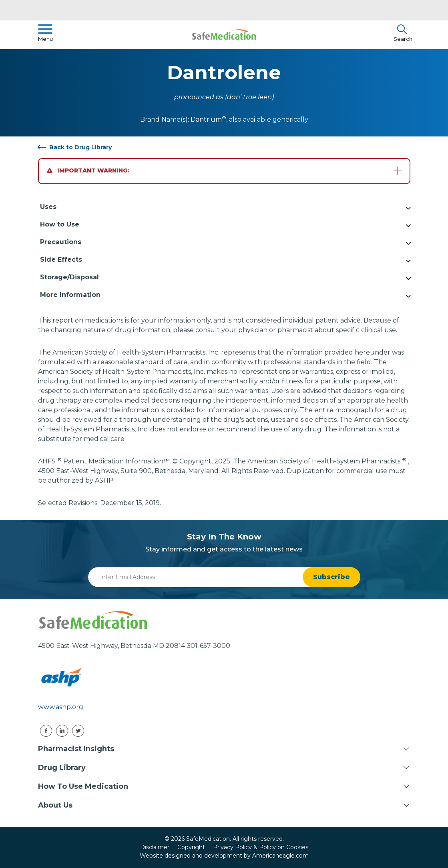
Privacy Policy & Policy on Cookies (261, 847)
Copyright (191, 847)
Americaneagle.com (280, 856)
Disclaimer (155, 847)
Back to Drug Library (80, 147)
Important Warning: (88, 170)
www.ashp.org (61, 707)
